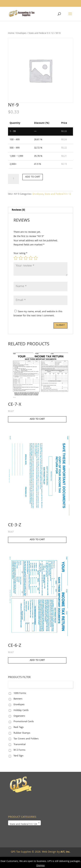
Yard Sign (18, 756)
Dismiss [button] (40, 866)
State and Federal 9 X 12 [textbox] (23, 824)
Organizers (19, 716)
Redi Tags (19, 727)
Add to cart (33, 177)
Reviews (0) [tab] (18, 210)
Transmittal (20, 745)
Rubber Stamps (22, 733)
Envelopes (21, 33)
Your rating (20, 253)
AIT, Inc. (65, 852)
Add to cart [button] (37, 419)
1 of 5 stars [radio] (16, 258)
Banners (18, 699)
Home (11, 33)
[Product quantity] (13, 179)
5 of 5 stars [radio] (36, 258)
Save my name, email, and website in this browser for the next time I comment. (38, 314)
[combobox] (24, 823)
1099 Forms (20, 693)
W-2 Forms (19, 750)
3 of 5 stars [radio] (26, 258)
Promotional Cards (24, 722)
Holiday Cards (21, 710)
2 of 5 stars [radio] (21, 258)
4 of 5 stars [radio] (31, 258)
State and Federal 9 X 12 (41, 33)
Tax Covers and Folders (26, 739)
